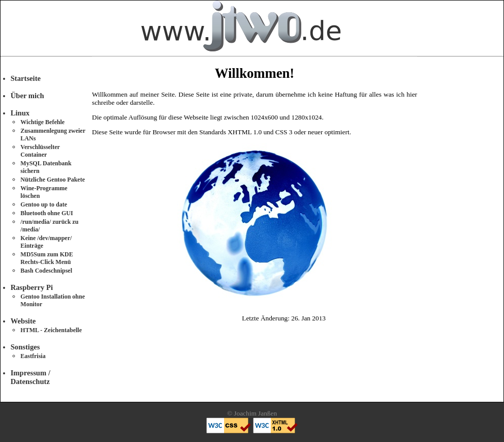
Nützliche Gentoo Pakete (53, 180)
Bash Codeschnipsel (46, 271)
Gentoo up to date (44, 204)
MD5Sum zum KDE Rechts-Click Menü (46, 258)
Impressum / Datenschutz (30, 377)
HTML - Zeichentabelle (51, 330)
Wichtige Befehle (42, 122)
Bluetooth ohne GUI (46, 213)
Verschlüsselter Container (40, 151)
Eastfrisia (33, 356)
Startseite (26, 78)
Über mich (27, 96)
